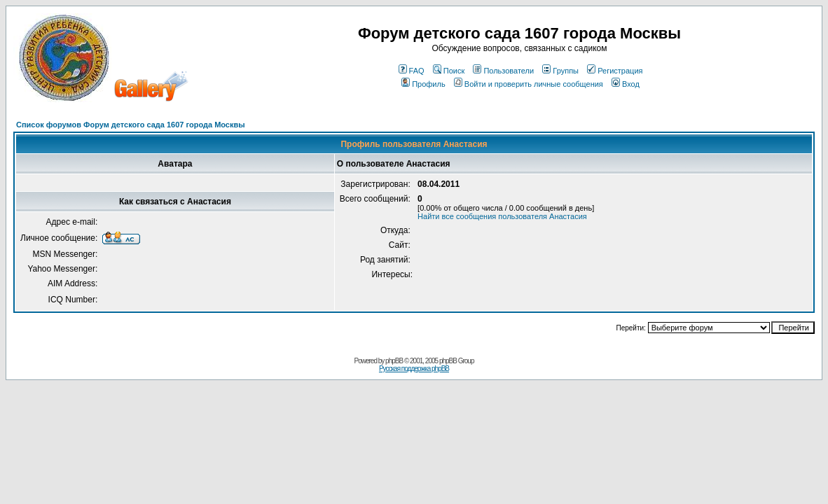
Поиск (449, 71)
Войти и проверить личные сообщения (529, 84)
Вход (626, 84)
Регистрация (615, 71)
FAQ (412, 71)
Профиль (423, 84)
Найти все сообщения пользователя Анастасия (502, 216)
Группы (560, 71)
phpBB (394, 361)
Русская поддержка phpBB (414, 369)
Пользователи (503, 71)
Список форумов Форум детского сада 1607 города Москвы (131, 125)
